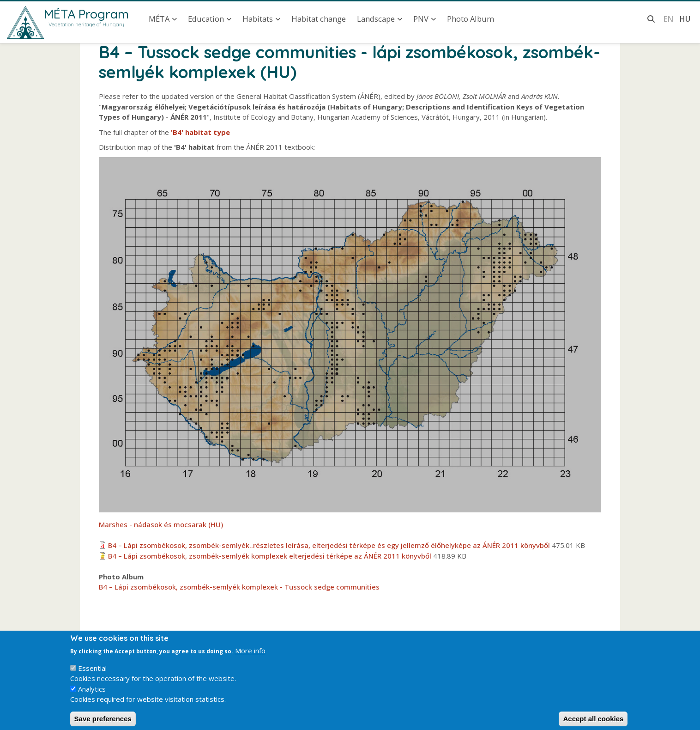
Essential (92, 674)
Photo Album (471, 19)
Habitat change (319, 19)
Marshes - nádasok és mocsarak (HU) (161, 524)
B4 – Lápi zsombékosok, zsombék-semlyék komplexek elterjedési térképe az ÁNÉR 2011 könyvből (270, 556)
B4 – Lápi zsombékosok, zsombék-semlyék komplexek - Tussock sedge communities (239, 587)
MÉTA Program (86, 14)
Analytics (92, 695)
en (668, 19)
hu (685, 19)
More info (250, 657)
